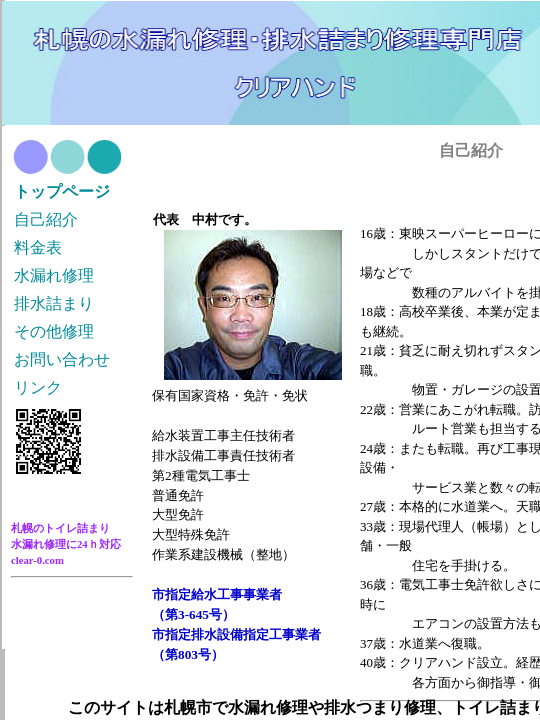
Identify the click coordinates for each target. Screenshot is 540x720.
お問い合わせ (62, 359)
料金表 (38, 247)
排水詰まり (54, 303)
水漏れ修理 (54, 275)
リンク (38, 387)
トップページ (62, 191)
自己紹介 (46, 219)
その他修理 (54, 331)
